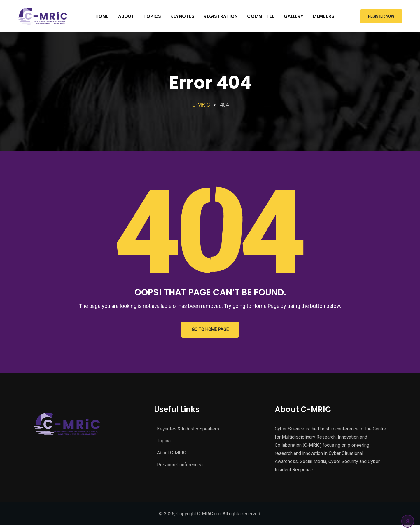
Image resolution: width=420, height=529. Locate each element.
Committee (261, 16)
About (126, 16)
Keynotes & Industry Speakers (188, 431)
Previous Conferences (180, 466)
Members (323, 16)
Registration (221, 16)
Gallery (294, 16)
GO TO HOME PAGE (210, 331)
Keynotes (182, 16)
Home (102, 16)
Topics (152, 16)
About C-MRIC (171, 454)
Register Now (381, 16)
